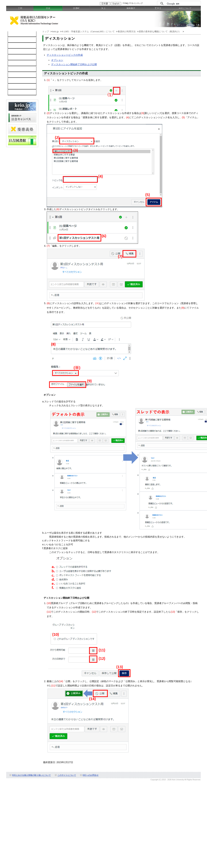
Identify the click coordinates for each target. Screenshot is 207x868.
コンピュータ (17, 40)
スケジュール (17, 81)
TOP (12, 34)
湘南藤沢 (131, 8)
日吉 (48, 8)
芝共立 (158, 8)
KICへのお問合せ (91, 775)
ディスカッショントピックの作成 (65, 55)
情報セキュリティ (19, 63)
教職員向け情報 (18, 93)
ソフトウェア (17, 52)
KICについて (185, 8)
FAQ (127, 3)
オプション (57, 60)
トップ (46, 31)
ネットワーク (17, 46)
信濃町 (76, 8)
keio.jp (13, 58)
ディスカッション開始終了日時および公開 (74, 64)
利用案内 (14, 69)
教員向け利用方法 (127, 31)
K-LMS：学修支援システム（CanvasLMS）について (88, 31)
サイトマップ (137, 3)
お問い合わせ (17, 75)
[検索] (183, 4)
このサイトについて (67, 775)
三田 (20, 8)
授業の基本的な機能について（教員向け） (160, 31)
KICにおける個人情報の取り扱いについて (31, 775)
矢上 (103, 8)
